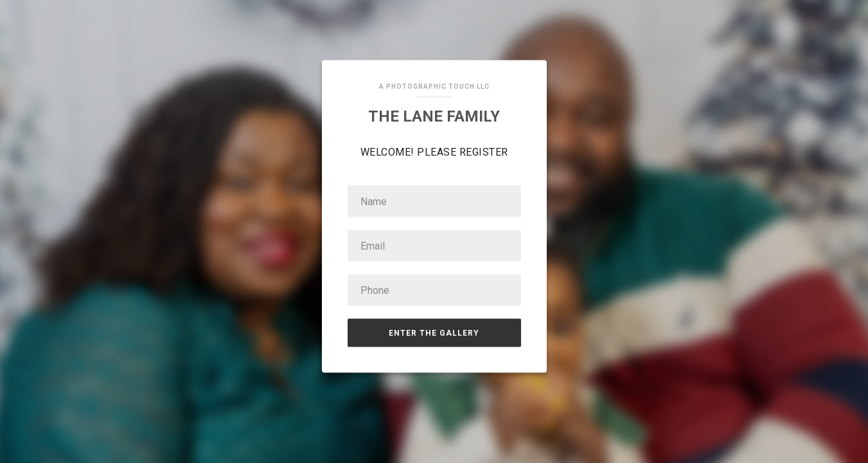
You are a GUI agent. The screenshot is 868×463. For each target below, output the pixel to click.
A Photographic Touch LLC (434, 86)
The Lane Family (434, 116)
